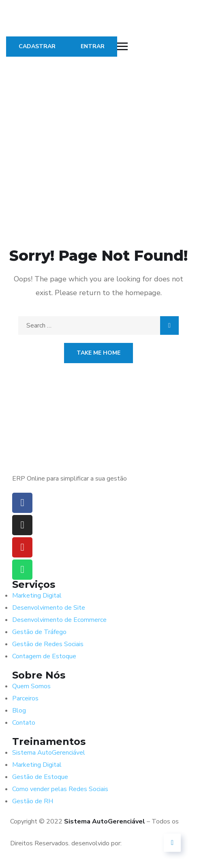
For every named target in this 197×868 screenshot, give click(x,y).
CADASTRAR (37, 46)
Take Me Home (98, 353)
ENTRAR (93, 46)
